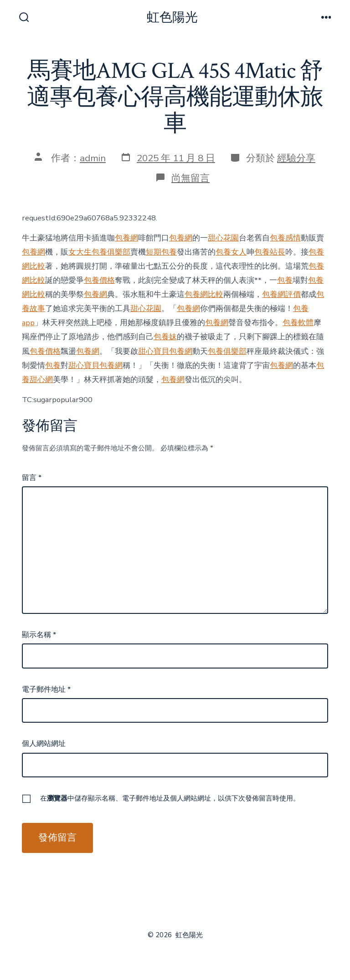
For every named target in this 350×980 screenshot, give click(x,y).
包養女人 (231, 252)
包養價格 (99, 280)
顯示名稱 (39, 635)
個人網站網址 (44, 744)
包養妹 (165, 337)
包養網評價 (281, 294)
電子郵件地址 (46, 689)
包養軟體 (298, 323)
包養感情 (285, 238)
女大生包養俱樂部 (99, 252)
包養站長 (270, 252)
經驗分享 (296, 158)
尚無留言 (190, 178)
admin (93, 158)
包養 (285, 280)
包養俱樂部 (227, 351)
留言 (32, 478)
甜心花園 (223, 238)
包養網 (126, 238)
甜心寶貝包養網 (165, 351)
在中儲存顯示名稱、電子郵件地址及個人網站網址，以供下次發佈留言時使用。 (170, 798)
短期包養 (161, 252)
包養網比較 (204, 294)
